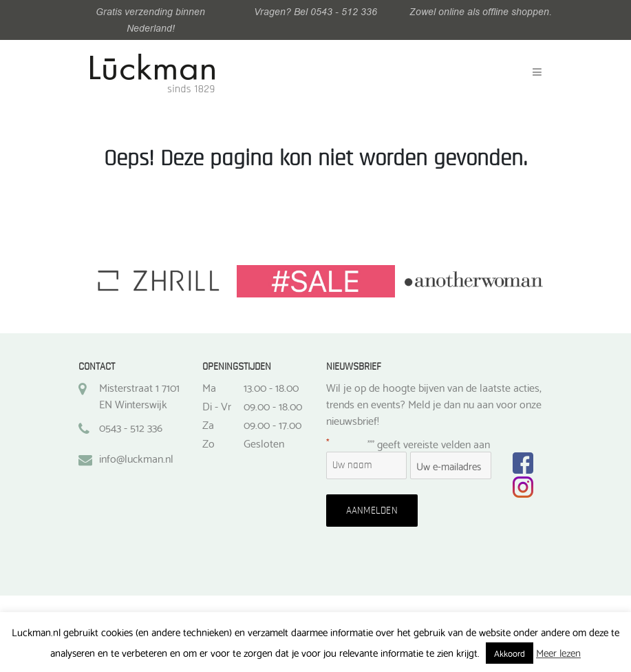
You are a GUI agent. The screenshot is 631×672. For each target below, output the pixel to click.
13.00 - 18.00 (271, 387)
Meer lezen (558, 652)
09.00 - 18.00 (273, 406)
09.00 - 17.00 (272, 424)
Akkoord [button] (510, 653)
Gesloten (264, 443)
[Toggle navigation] (537, 72)
